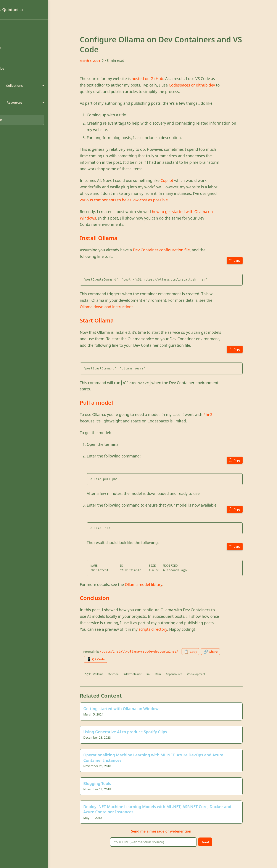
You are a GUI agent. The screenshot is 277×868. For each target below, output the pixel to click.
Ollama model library (155, 584)
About (12, 39)
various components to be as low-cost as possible (136, 200)
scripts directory (165, 629)
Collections (35, 90)
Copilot (179, 180)
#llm (173, 674)
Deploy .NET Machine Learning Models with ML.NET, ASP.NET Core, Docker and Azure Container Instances (169, 811)
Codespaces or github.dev (204, 85)
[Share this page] (226, 652)
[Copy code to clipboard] (246, 260)
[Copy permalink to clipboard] (204, 652)
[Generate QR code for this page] (109, 659)
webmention (192, 833)
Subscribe (15, 72)
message (169, 833)
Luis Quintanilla (24, 10)
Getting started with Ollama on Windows (134, 709)
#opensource (189, 674)
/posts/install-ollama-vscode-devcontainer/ (151, 652)
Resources (35, 107)
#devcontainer (146, 674)
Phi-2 (220, 414)
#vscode (126, 674)
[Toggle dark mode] (34, 126)
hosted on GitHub (159, 79)
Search (13, 61)
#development (213, 674)
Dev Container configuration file (173, 250)
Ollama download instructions (118, 307)
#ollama (110, 674)
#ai (163, 674)
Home (12, 28)
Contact (14, 50)
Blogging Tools (109, 785)
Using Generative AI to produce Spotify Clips (137, 733)
